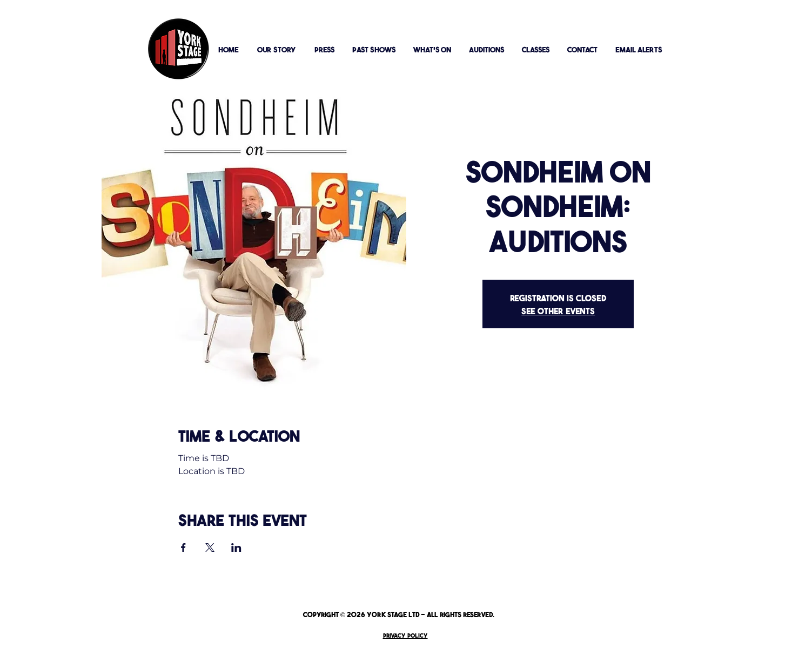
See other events (558, 310)
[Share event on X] (210, 548)
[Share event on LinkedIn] (236, 548)
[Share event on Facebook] (183, 548)
